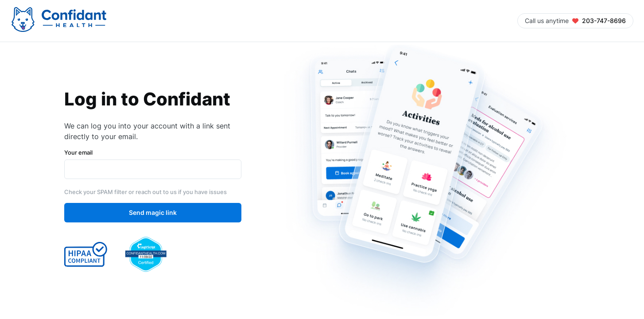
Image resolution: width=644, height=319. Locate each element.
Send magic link (153, 213)
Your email (78, 152)
